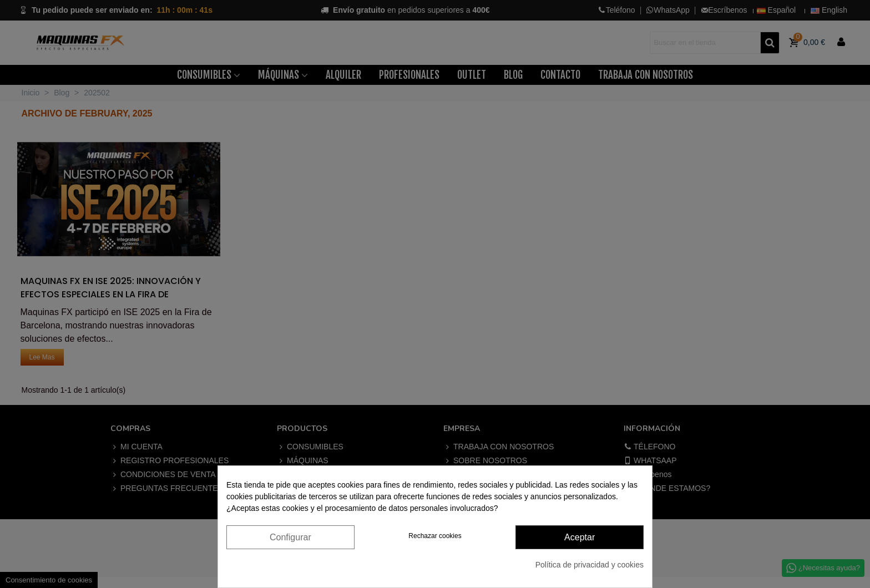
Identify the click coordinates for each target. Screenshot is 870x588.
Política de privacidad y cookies (590, 565)
